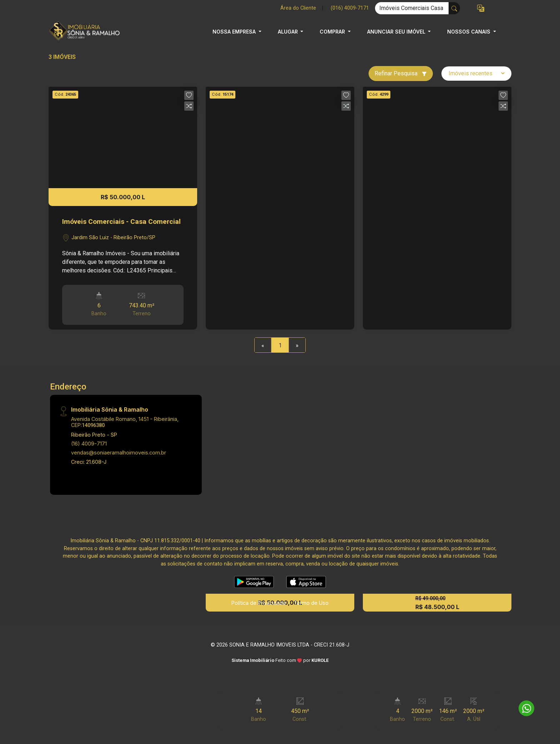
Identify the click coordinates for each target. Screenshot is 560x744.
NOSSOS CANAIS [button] (469, 32)
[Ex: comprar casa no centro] (412, 8)
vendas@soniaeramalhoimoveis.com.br (119, 453)
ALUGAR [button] (289, 32)
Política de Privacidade (259, 603)
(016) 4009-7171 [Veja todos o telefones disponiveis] (350, 8)
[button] (481, 8)
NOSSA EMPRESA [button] (235, 32)
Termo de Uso (311, 603)
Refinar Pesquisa (401, 73)
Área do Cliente (298, 8)
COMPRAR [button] (333, 32)
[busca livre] (454, 8)
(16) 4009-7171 (89, 444)
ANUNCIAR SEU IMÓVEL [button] (397, 32)
